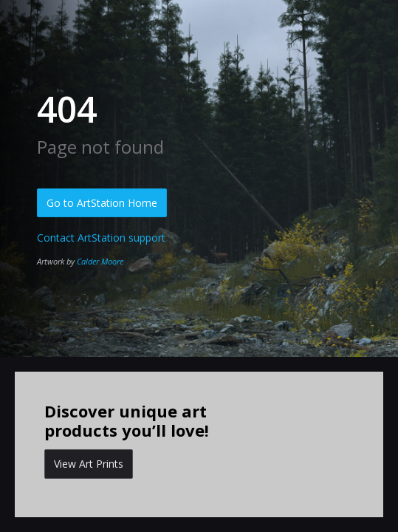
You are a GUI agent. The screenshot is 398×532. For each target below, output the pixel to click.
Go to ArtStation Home (102, 203)
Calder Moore (100, 261)
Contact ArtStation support (101, 238)
